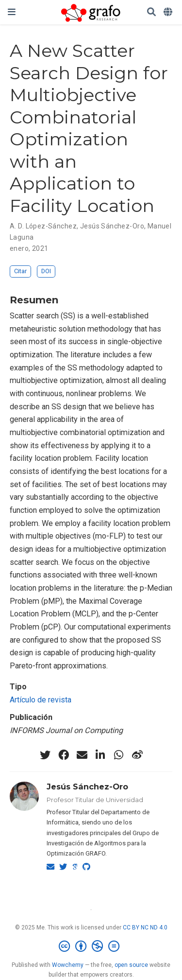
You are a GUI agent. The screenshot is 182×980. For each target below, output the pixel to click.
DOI (46, 271)
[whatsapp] (119, 755)
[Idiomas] (169, 12)
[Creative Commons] (91, 946)
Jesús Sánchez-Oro (112, 226)
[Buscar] (151, 12)
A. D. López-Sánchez (43, 226)
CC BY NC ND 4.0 (145, 927)
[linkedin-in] (100, 755)
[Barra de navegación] (12, 12)
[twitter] (45, 755)
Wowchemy (68, 965)
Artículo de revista (41, 700)
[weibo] (137, 755)
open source (131, 965)
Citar (20, 271)
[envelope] (82, 755)
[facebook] (64, 755)
